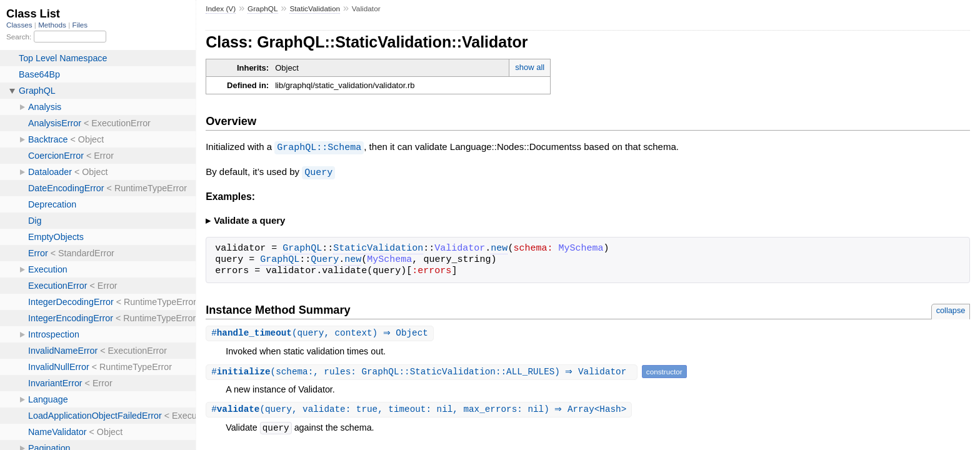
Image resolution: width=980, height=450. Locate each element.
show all (530, 67)
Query (318, 171)
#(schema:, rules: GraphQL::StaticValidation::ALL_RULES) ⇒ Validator (423, 371)
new (499, 247)
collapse (951, 309)
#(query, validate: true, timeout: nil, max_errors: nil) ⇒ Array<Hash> (420, 409)
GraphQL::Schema (319, 147)
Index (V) (221, 9)
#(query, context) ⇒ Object (321, 332)
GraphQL (263, 9)
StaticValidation (315, 9)
